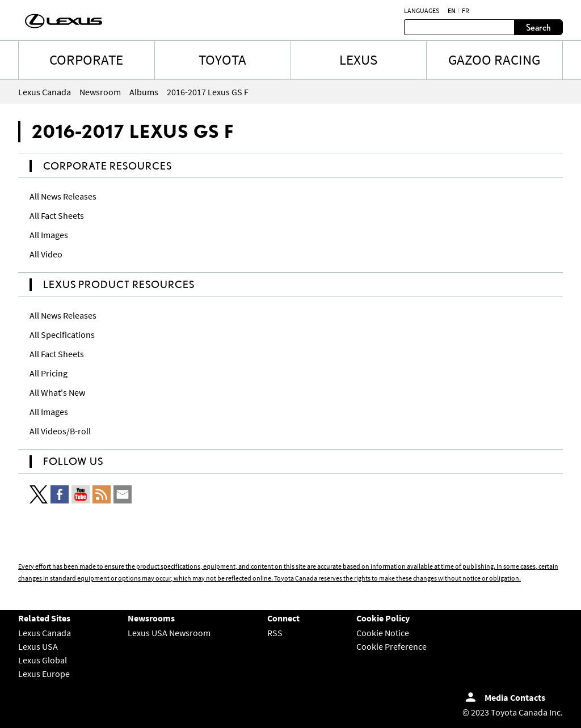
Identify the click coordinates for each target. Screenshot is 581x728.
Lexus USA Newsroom (169, 633)
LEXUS (358, 60)
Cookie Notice (383, 633)
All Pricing (49, 373)
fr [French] (466, 11)
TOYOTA (222, 60)
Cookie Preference (391, 646)
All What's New (57, 392)
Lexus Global (43, 660)
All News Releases (63, 196)
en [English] (452, 11)
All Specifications (62, 335)
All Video (46, 254)
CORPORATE (86, 60)
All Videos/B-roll (60, 431)
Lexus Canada (45, 633)
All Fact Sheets (57, 215)
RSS (275, 633)
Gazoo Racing (494, 60)
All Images (49, 235)
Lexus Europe (44, 674)
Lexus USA (38, 646)
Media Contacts (515, 697)
